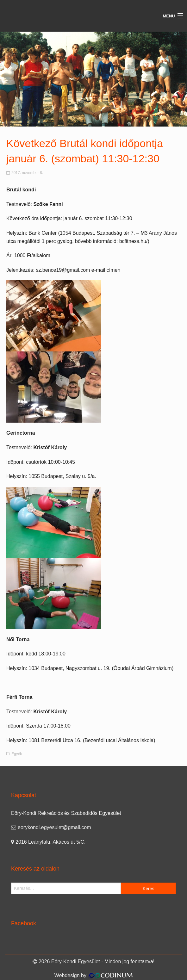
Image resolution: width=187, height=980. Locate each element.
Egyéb (17, 754)
